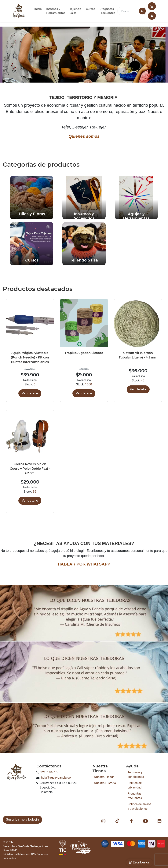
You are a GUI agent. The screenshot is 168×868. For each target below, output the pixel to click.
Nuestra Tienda (104, 777)
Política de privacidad (135, 785)
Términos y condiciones (136, 775)
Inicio (38, 9)
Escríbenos (139, 862)
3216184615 (49, 772)
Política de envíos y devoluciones (139, 806)
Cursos (90, 9)
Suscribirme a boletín (22, 820)
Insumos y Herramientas (56, 11)
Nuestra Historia (105, 783)
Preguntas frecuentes (135, 796)
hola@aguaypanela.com (57, 778)
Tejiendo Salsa (75, 11)
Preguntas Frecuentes (107, 11)
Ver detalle (30, 393)
